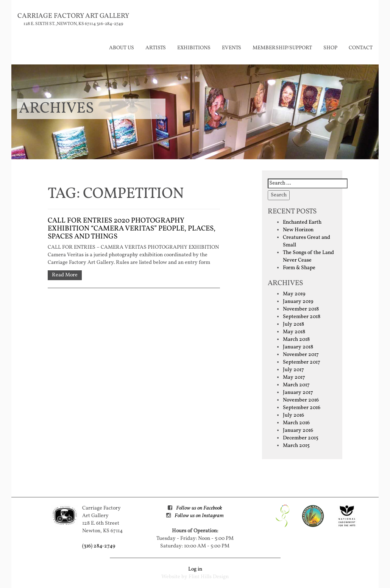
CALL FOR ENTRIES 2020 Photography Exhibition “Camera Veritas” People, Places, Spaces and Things (132, 229)
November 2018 (301, 309)
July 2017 (293, 370)
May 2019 (294, 294)
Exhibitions (194, 48)
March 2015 (296, 446)
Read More (65, 275)
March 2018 (296, 339)
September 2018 (302, 317)
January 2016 (298, 430)
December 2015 (301, 438)
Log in (195, 569)
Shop (330, 48)
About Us (122, 48)
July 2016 (293, 415)
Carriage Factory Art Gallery (73, 16)
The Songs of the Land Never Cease (308, 256)
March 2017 (296, 385)
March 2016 (296, 423)
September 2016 (302, 408)
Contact (361, 48)
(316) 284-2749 (99, 546)
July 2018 (293, 324)
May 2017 (294, 377)
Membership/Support (282, 48)
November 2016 (301, 400)
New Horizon (298, 230)
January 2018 (298, 347)
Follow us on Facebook (199, 508)
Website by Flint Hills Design (195, 577)
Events (232, 48)
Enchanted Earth (302, 222)
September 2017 (302, 362)
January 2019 (298, 302)
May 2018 (294, 332)
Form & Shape (299, 268)
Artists (156, 48)
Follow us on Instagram (199, 516)
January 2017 (298, 393)
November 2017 (301, 355)
